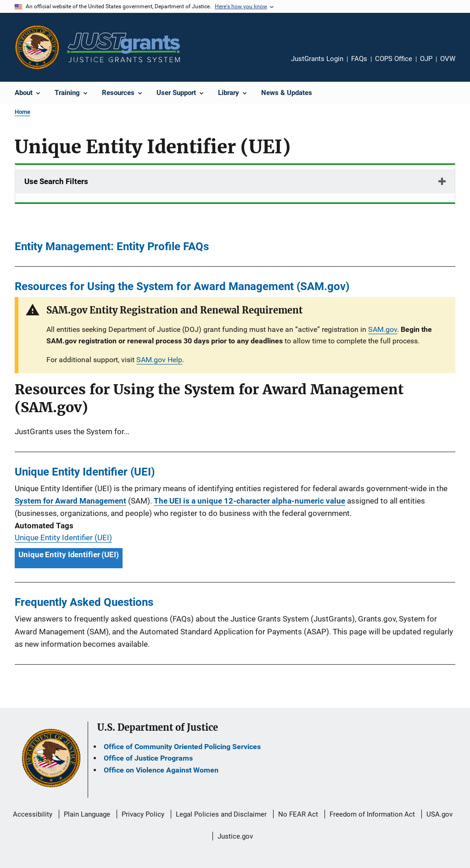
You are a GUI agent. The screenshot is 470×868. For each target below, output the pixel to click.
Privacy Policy (143, 814)
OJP (426, 59)
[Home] (123, 48)
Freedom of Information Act (372, 814)
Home (22, 112)
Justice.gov (235, 836)
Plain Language (87, 814)
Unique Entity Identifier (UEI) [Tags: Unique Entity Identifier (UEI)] (69, 554)
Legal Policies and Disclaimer (221, 814)
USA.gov (439, 814)
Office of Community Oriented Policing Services (182, 747)
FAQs (359, 59)
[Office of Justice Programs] (37, 47)
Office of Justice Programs (148, 758)
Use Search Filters (56, 181)
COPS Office (394, 59)
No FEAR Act (298, 814)
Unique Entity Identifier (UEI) (63, 538)
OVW (448, 59)
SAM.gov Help (159, 360)
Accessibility (33, 814)
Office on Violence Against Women (161, 770)
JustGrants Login (317, 59)
